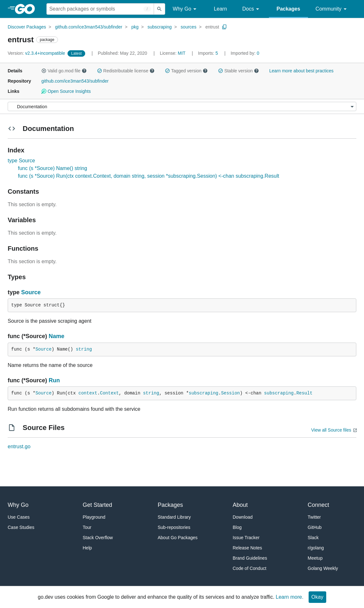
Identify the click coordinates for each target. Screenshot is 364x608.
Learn (220, 9)
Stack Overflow (98, 538)
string (84, 349)
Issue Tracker (246, 538)
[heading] (27, 9)
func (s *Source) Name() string (53, 168)
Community (332, 9)
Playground (94, 517)
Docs (252, 9)
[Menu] (182, 106)
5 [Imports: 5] (209, 53)
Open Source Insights (66, 91)
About (240, 505)
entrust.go (19, 446)
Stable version (239, 71)
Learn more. (289, 597)
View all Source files (331, 430)
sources (188, 27)
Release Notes (247, 548)
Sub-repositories (174, 527)
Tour (87, 527)
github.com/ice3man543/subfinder (89, 27)
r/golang (316, 548)
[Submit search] (159, 9)
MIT (182, 53)
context (88, 393)
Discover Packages (27, 27)
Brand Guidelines (250, 558)
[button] (44, 71)
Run (54, 380)
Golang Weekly (323, 568)
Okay (317, 597)
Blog (237, 527)
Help (87, 548)
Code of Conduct (250, 568)
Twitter (314, 517)
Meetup (315, 558)
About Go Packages (178, 538)
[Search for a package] (100, 9)
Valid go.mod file (64, 71)
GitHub (315, 527)
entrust (212, 27)
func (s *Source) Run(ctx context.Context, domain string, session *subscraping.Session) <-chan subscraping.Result (149, 176)
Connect (318, 505)
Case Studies (21, 527)
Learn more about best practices (301, 71)
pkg (135, 27)
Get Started (97, 505)
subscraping (160, 27)
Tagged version (186, 71)
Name (57, 336)
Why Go (186, 9)
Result (304, 393)
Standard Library (174, 517)
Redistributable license (126, 71)
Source (31, 292)
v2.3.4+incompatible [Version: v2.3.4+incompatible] (37, 53)
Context (109, 393)
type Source (21, 161)
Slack (313, 538)
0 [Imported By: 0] (245, 53)
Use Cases (19, 517)
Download (243, 517)
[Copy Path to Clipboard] (224, 27)
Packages (288, 9)
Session (230, 393)
